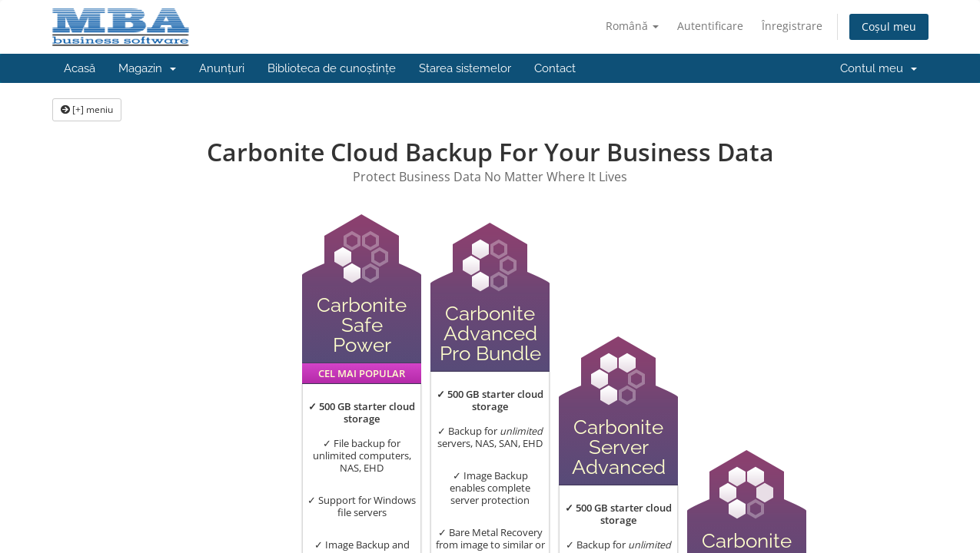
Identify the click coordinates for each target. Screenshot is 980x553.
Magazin (147, 68)
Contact (555, 68)
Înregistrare (792, 26)
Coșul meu (889, 26)
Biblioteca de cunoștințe (332, 68)
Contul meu (879, 68)
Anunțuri (222, 68)
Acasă (80, 68)
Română (632, 26)
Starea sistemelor (465, 68)
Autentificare (710, 26)
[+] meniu (87, 109)
